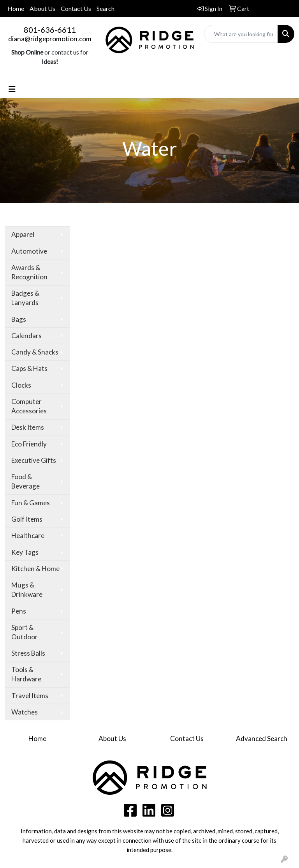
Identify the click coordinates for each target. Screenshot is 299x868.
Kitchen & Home (35, 569)
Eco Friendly (29, 444)
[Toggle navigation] (12, 89)
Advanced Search (262, 738)
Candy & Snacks (35, 352)
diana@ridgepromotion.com (50, 39)
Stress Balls (28, 653)
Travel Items (30, 696)
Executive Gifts (34, 460)
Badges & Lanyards (25, 298)
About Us (42, 8)
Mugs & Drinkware (27, 590)
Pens (19, 611)
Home (16, 8)
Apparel (23, 234)
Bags (19, 319)
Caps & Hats (29, 368)
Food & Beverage (26, 481)
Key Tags (25, 552)
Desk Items (28, 427)
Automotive (29, 251)
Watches (25, 712)
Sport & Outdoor (25, 632)
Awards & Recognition (29, 272)
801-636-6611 (50, 30)
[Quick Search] (241, 34)
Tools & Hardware (26, 674)
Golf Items (27, 519)
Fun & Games (31, 503)
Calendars (26, 336)
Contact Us (76, 8)
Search (106, 8)
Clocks (21, 385)
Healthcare (28, 535)
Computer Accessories (29, 406)
